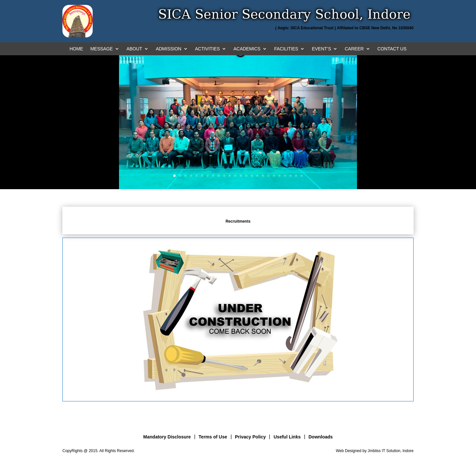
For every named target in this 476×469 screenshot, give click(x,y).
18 (268, 176)
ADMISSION (169, 49)
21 (285, 176)
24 (302, 176)
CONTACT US (392, 49)
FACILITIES (286, 49)
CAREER (354, 49)
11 (230, 176)
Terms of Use (213, 437)
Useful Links (287, 437)
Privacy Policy (251, 437)
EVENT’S (321, 49)
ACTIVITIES (207, 49)
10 (224, 176)
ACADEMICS (247, 49)
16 (257, 176)
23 (296, 176)
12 (235, 176)
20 (279, 176)
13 (241, 176)
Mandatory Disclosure (167, 437)
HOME (76, 49)
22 (291, 176)
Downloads (321, 437)
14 (246, 176)
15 (252, 176)
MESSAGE (102, 49)
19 (274, 176)
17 (263, 176)
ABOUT (134, 49)
